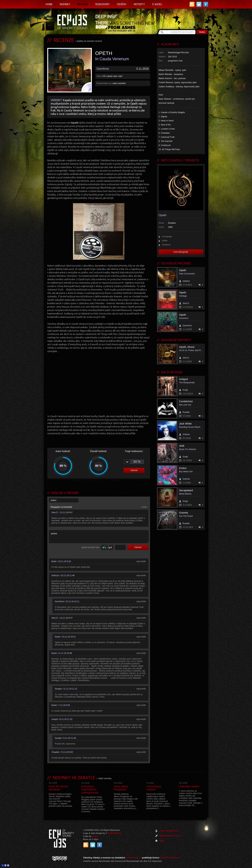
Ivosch (95, 836)
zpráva (99, 537)
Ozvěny (122, 4)
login (162, 841)
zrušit (144, 507)
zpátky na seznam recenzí (89, 41)
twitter (165, 241)
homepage (167, 237)
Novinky (65, 4)
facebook (166, 245)
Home (49, 4)
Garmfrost (103, 69)
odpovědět (141, 561)
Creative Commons (170, 858)
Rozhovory (103, 4)
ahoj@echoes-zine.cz (171, 836)
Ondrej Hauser (115, 833)
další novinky (105, 778)
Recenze (83, 4)
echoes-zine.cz (133, 858)
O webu (157, 4)
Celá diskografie (181, 252)
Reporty (139, 4)
